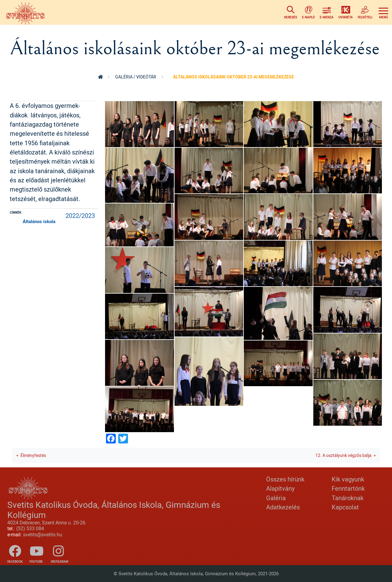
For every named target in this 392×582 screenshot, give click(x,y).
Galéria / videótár (136, 77)
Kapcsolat (345, 507)
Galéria (276, 498)
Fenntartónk (348, 488)
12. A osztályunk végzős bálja (343, 455)
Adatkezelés (283, 507)
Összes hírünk (285, 479)
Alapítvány (280, 488)
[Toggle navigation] (383, 12)
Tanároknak (348, 498)
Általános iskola (39, 221)
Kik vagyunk (348, 479)
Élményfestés (33, 455)
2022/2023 (80, 216)
